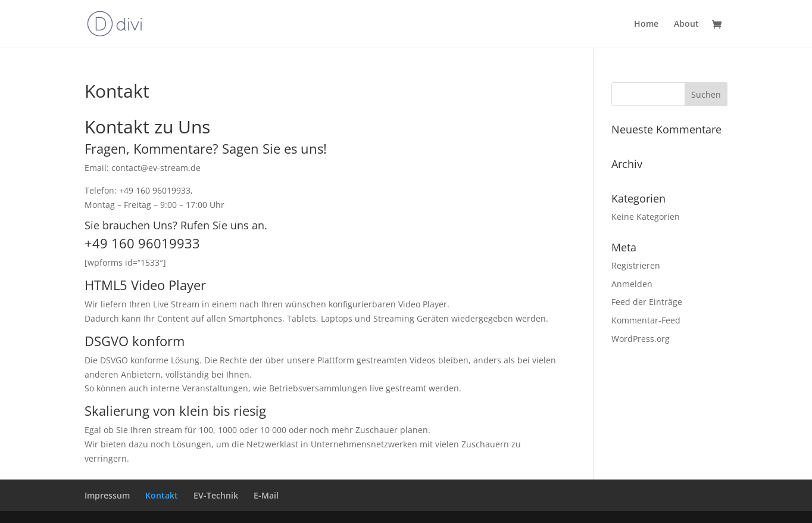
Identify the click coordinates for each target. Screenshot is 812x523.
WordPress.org (641, 339)
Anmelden (632, 284)
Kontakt (162, 495)
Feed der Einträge (647, 302)
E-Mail (266, 495)
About (686, 24)
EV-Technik (216, 495)
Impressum (107, 495)
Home (646, 24)
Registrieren (636, 265)
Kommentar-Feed (646, 320)
